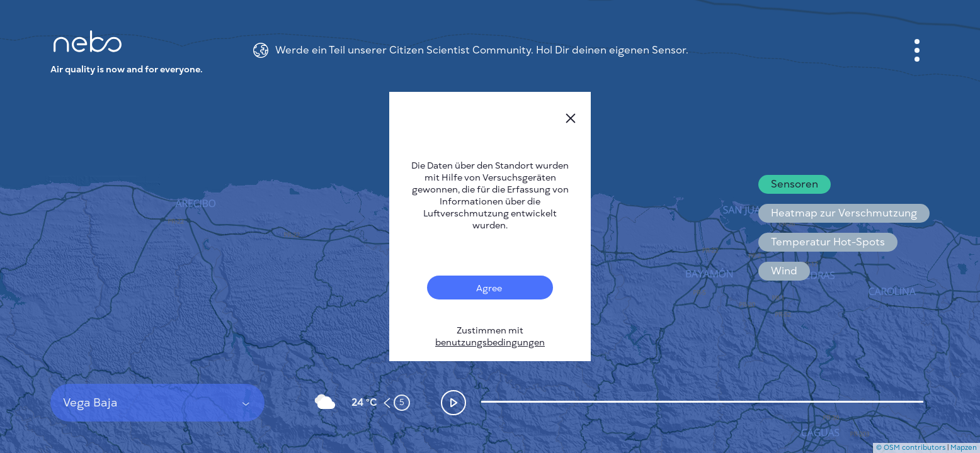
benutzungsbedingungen (490, 343)
